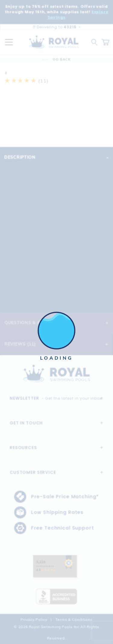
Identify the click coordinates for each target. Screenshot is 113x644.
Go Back (56, 59)
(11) (27, 81)
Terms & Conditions (74, 619)
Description (20, 157)
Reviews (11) (20, 344)
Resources (23, 448)
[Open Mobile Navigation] (9, 42)
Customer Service (33, 472)
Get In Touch (26, 423)
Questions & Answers (33, 323)
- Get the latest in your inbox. (56, 398)
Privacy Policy (34, 619)
